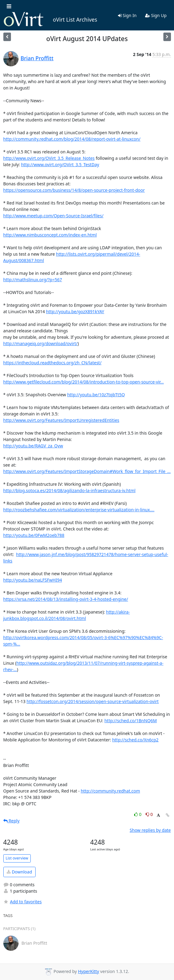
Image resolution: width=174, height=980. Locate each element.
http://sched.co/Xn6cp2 (135, 740)
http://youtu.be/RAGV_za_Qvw (33, 446)
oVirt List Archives (50, 19)
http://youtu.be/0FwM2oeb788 (34, 535)
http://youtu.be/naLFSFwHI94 (33, 580)
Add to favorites (23, 902)
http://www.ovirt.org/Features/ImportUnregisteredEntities (61, 420)
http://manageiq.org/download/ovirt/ (41, 343)
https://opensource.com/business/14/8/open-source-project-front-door (74, 190)
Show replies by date (150, 830)
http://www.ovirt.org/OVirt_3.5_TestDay (60, 164)
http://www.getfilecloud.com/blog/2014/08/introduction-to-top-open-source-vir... (84, 382)
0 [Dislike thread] (149, 814)
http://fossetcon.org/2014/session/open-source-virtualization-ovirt (92, 701)
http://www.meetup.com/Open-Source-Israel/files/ (54, 216)
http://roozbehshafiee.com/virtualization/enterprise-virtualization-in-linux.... (79, 510)
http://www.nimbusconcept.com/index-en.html (50, 235)
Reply (12, 821)
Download (19, 872)
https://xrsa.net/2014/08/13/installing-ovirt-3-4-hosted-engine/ (66, 599)
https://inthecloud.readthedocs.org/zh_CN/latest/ (52, 363)
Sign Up (156, 15)
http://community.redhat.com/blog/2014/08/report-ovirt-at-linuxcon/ (72, 139)
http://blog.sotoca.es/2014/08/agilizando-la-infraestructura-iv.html (70, 490)
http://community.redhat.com (110, 791)
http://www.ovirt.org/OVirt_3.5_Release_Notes (49, 158)
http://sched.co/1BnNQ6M (130, 721)
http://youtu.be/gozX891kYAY (75, 311)
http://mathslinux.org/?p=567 (33, 280)
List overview (17, 858)
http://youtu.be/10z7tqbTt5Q (96, 395)
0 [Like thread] (138, 814)
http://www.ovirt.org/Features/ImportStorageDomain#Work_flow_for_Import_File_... (87, 471)
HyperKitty (88, 971)
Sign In (127, 15)
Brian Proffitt (37, 58)
